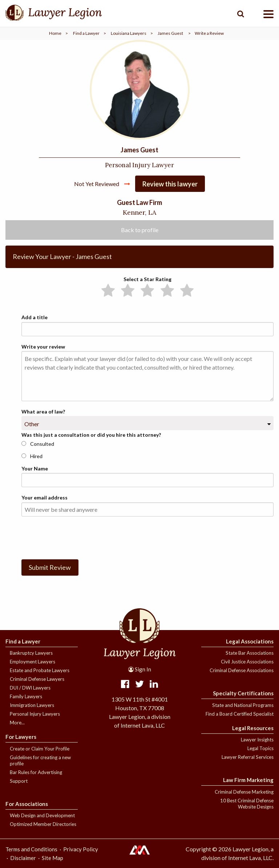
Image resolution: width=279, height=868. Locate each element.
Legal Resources (253, 728)
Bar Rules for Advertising (36, 772)
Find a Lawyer (86, 33)
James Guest (170, 33)
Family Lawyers (26, 696)
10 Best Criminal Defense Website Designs (247, 804)
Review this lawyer (170, 184)
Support (19, 781)
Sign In (140, 669)
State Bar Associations (250, 653)
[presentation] (77, 536)
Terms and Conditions (31, 849)
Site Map (52, 858)
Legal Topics (260, 748)
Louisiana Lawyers (129, 33)
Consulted (38, 444)
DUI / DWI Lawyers (30, 688)
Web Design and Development (42, 815)
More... (17, 723)
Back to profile (140, 230)
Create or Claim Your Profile (40, 749)
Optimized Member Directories (43, 824)
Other (32, 424)
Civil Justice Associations (247, 662)
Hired (32, 456)
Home (55, 33)
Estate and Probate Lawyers (40, 670)
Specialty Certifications (243, 693)
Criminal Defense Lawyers (37, 679)
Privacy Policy (81, 849)
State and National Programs (243, 705)
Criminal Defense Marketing (244, 792)
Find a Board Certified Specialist (240, 714)
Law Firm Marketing (248, 780)
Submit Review (50, 567)
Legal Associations (250, 641)
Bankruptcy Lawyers (31, 653)
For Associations (27, 804)
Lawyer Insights (257, 740)
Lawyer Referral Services (248, 757)
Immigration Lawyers (32, 705)
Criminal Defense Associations (242, 670)
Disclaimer (23, 858)
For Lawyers (21, 737)
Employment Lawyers (33, 662)
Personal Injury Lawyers (35, 714)
